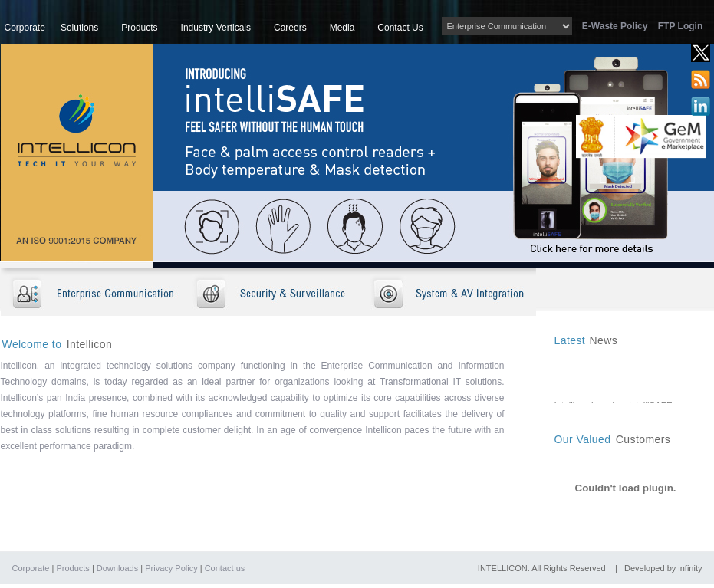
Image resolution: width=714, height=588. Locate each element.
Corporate (25, 28)
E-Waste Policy (619, 26)
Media (342, 28)
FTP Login (680, 26)
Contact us (225, 568)
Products (139, 28)
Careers (290, 28)
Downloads (117, 568)
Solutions (79, 28)
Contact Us (400, 28)
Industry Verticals (216, 28)
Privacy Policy (171, 568)
